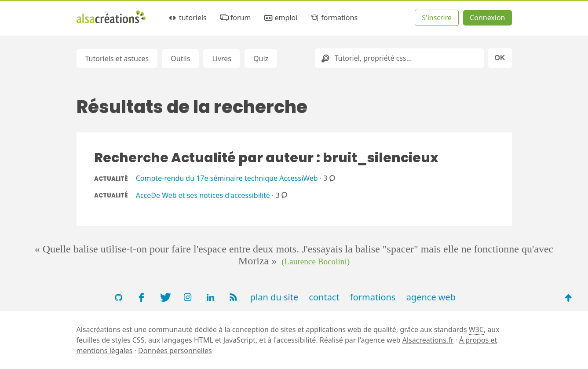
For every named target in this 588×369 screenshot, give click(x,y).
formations (334, 18)
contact (324, 297)
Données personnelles (175, 351)
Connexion (487, 18)
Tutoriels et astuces (117, 58)
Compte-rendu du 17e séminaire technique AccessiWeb (227, 178)
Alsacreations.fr (428, 340)
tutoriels (187, 18)
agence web (431, 297)
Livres (222, 58)
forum (235, 18)
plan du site (274, 297)
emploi (280, 18)
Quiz (261, 58)
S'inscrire (437, 18)
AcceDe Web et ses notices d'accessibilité (203, 195)
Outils (180, 58)
